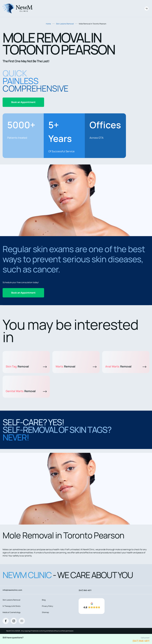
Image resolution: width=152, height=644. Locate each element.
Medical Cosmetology (12, 612)
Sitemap (45, 612)
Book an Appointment (23, 102)
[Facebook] (6, 621)
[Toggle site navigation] (147, 9)
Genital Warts (26, 391)
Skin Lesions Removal (65, 24)
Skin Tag (26, 366)
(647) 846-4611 (141, 641)
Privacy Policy (47, 606)
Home (48, 24)
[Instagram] (14, 621)
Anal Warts (126, 366)
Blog (44, 600)
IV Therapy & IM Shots (11, 606)
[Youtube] (22, 621)
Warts (76, 366)
